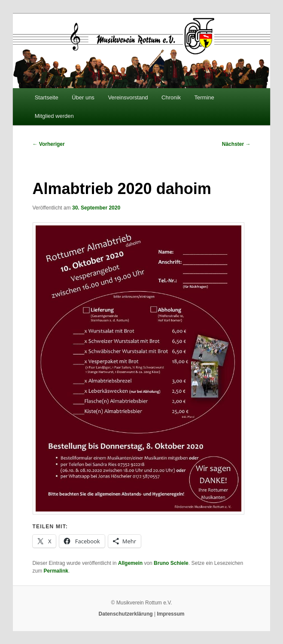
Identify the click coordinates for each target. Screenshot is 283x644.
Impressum (170, 614)
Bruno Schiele (171, 563)
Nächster (236, 144)
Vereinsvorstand (128, 97)
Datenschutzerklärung (126, 614)
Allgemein (130, 563)
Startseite (47, 97)
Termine (204, 97)
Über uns (83, 97)
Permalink (56, 571)
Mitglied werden (54, 116)
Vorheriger (49, 144)
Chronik (171, 97)
